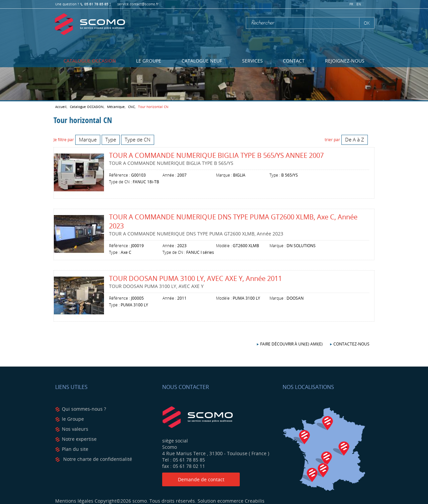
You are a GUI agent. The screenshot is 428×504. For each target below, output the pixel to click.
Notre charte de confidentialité (97, 459)
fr (351, 4)
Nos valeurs (75, 429)
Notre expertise (79, 439)
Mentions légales (74, 501)
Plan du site (75, 449)
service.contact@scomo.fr (138, 4)
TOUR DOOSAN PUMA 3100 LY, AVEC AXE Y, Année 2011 (195, 278)
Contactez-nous (351, 344)
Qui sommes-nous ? (84, 409)
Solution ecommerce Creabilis (231, 501)
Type (111, 139)
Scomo (90, 24)
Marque (88, 139)
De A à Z (355, 139)
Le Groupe (149, 61)
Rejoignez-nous (345, 61)
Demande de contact (201, 479)
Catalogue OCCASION (90, 61)
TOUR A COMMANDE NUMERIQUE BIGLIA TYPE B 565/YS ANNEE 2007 (216, 155)
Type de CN (138, 139)
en (359, 4)
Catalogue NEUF (202, 61)
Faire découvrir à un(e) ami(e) (291, 344)
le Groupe (73, 419)
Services (252, 61)
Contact (294, 61)
